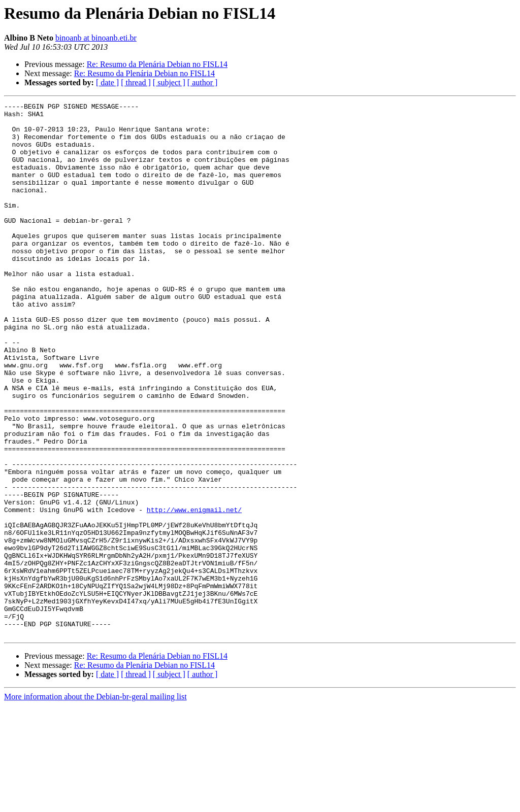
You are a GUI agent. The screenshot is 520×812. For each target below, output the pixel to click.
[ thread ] (136, 82)
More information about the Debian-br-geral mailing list (95, 803)
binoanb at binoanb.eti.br (96, 38)
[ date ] (107, 82)
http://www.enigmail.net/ (194, 592)
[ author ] (203, 82)
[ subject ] (169, 82)
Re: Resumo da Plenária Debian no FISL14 (157, 64)
